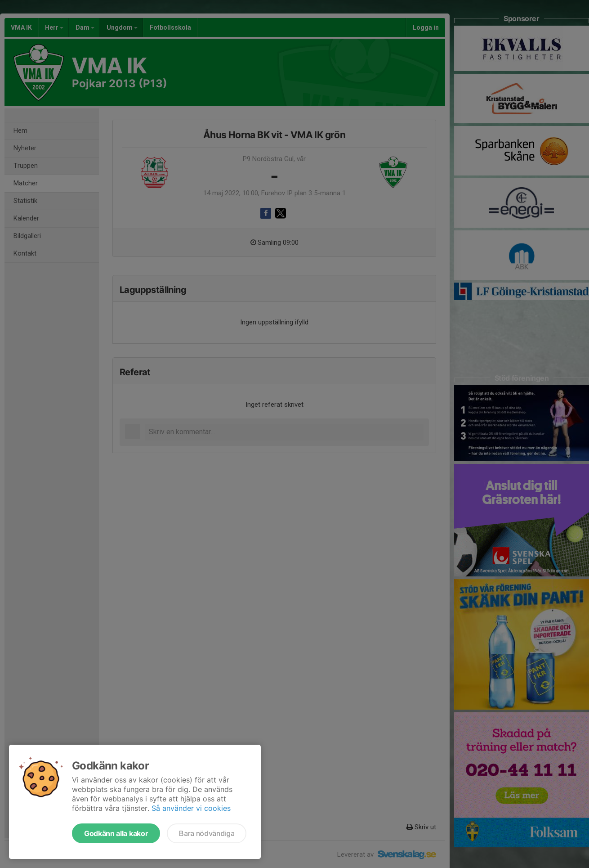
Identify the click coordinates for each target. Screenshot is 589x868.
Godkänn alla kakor (116, 833)
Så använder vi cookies (191, 808)
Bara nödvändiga (207, 833)
